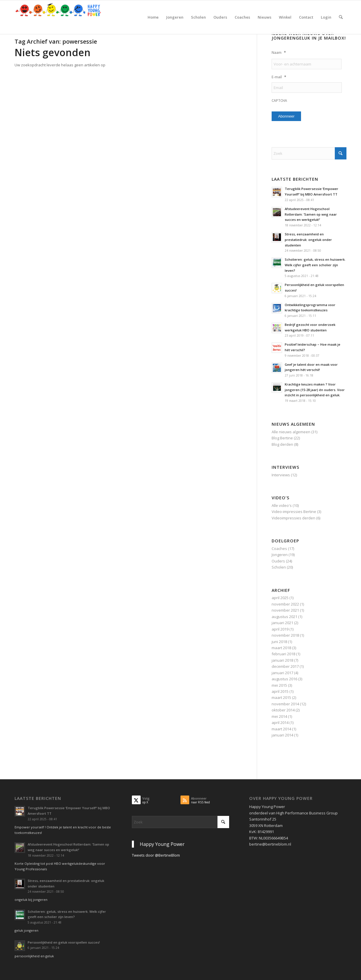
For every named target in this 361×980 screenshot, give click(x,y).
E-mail (279, 77)
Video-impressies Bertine (294, 512)
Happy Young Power (162, 844)
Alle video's (282, 505)
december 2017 (285, 666)
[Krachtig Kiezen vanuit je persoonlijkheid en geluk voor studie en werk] (58, 17)
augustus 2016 (284, 679)
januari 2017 (282, 673)
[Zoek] (341, 17)
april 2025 (280, 598)
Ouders (278, 561)
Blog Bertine (282, 438)
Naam (279, 53)
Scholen (279, 567)
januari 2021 (282, 623)
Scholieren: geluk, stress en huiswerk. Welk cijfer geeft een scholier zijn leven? (315, 265)
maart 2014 (281, 729)
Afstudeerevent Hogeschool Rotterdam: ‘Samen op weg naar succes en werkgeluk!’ (311, 214)
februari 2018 (283, 654)
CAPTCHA (279, 101)
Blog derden (282, 444)
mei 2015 (279, 685)
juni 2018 (279, 642)
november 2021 (285, 610)
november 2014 (285, 704)
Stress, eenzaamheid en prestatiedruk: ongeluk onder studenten (308, 240)
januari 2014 (282, 735)
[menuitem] (153, 17)
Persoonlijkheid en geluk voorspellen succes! (64, 942)
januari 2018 (282, 660)
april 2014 (280, 722)
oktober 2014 (283, 710)
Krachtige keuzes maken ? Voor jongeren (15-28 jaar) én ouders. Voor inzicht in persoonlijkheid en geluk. (315, 390)
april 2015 (280, 691)
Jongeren (280, 555)
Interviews (281, 475)
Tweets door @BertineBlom (156, 855)
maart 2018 (281, 648)
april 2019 (280, 629)
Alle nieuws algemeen (291, 432)
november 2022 (285, 604)
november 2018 (285, 635)
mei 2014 (279, 716)
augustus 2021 (284, 617)
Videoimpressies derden (293, 518)
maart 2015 (281, 697)
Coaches (279, 548)
